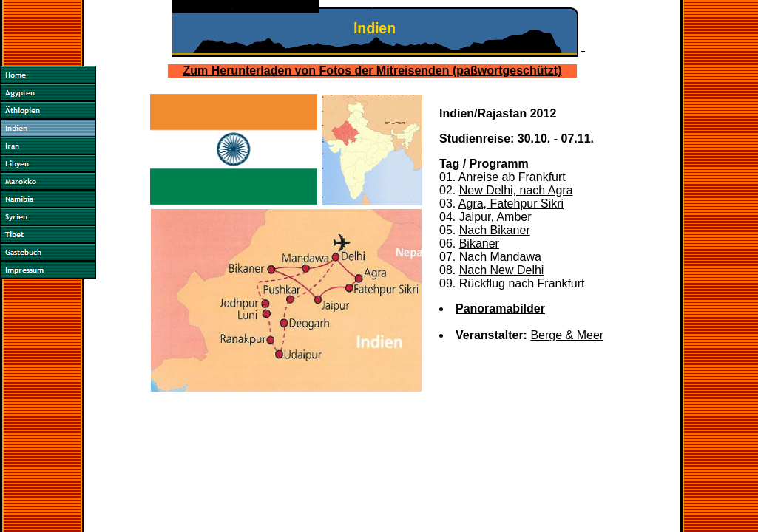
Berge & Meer (567, 335)
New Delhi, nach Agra (516, 190)
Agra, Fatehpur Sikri (511, 204)
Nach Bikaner (495, 230)
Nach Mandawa (500, 257)
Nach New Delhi (502, 270)
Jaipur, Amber (495, 217)
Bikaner (479, 243)
